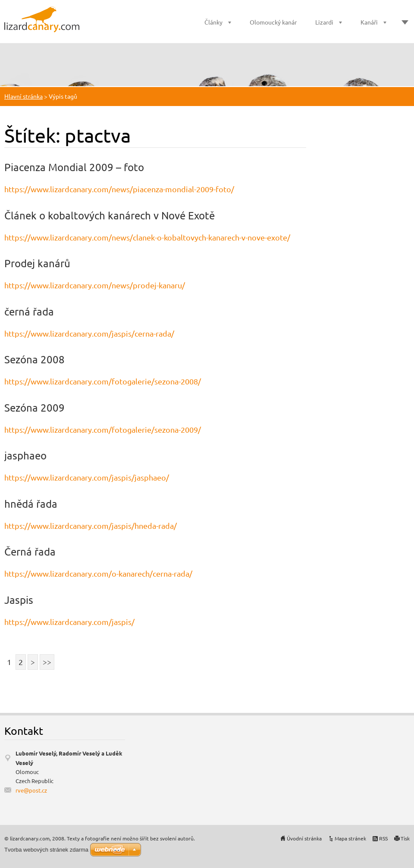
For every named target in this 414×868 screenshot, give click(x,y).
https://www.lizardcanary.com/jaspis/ (69, 622)
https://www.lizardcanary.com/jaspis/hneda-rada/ (91, 526)
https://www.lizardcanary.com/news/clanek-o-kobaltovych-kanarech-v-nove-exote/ (147, 237)
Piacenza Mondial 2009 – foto (74, 167)
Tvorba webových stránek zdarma (46, 850)
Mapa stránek (350, 838)
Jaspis (19, 600)
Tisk (405, 838)
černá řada (29, 311)
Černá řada (30, 551)
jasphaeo (25, 455)
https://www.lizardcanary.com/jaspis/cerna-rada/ (89, 333)
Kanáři (369, 22)
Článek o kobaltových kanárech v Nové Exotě (110, 215)
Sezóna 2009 (34, 407)
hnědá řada (31, 504)
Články (213, 22)
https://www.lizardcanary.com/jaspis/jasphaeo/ (87, 477)
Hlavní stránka (24, 96)
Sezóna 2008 (34, 359)
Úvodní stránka (304, 838)
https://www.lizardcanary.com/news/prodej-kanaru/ (95, 285)
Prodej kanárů (37, 263)
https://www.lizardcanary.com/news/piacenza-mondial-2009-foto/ (119, 189)
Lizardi (324, 22)
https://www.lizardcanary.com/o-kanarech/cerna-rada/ (98, 573)
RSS (383, 838)
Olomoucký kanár (273, 22)
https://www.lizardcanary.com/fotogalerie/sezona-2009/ (103, 429)
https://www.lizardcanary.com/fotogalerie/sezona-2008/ (103, 381)
